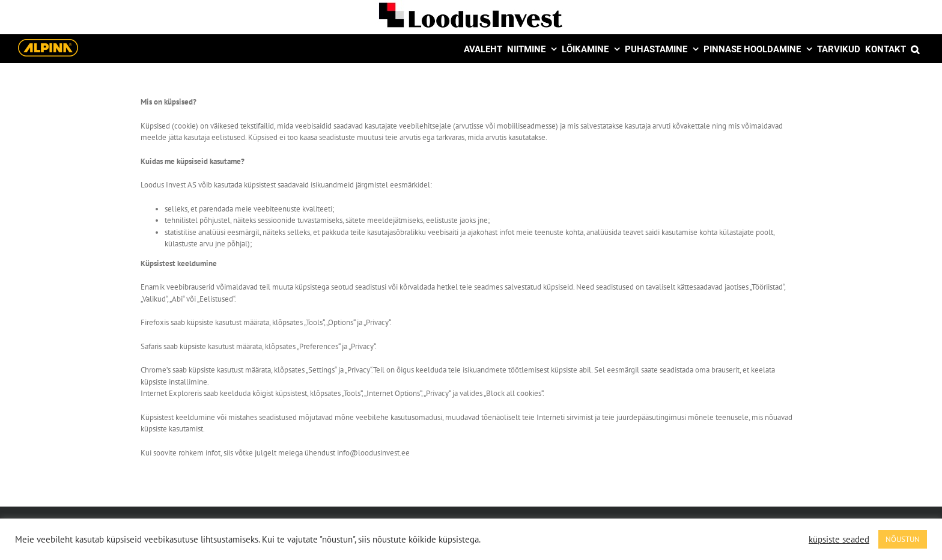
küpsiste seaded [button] (839, 540)
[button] (915, 48)
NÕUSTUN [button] (903, 539)
